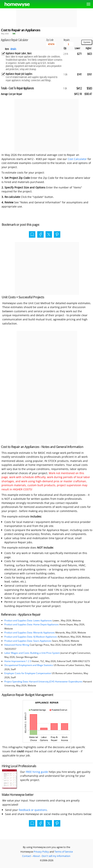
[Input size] (69, 44)
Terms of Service (64, 852)
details (13, 49)
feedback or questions (33, 810)
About (36, 856)
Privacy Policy (41, 852)
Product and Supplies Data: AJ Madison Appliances (31, 637)
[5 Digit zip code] (51, 44)
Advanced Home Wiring (17, 645)
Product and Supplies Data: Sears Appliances (28, 641)
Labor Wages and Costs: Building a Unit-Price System (32, 653)
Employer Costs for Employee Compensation (28, 673)
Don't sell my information (56, 856)
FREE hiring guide (36, 772)
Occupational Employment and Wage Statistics (29, 665)
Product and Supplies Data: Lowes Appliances (28, 620)
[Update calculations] (87, 42)
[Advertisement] (46, 18)
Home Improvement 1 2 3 (18, 661)
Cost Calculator (77, 159)
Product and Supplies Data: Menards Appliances (30, 633)
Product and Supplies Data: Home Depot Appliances (32, 624)
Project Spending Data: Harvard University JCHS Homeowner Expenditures (43, 682)
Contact (27, 856)
